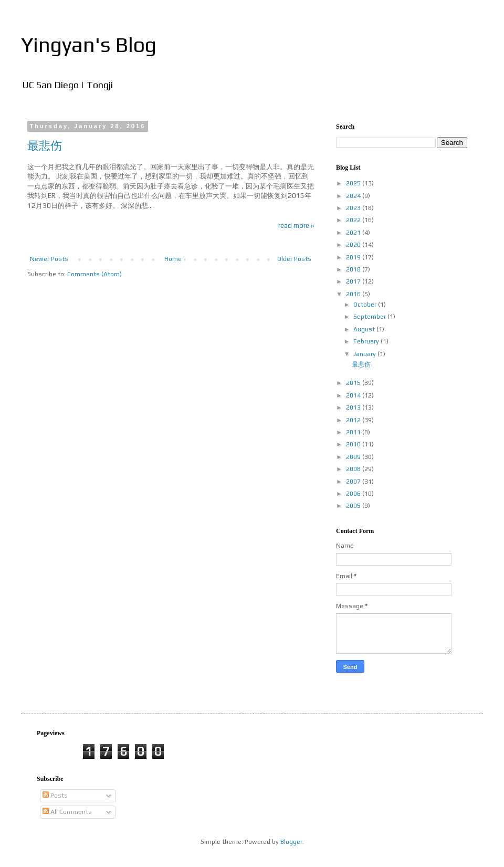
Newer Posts (49, 259)
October (366, 305)
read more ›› (296, 226)
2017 (354, 281)
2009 (354, 457)
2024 (354, 196)
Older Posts (294, 259)
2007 (354, 482)
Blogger (291, 842)
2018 (354, 269)
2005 (354, 506)
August (365, 329)
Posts (55, 796)
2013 (354, 408)
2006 (354, 494)
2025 (354, 183)
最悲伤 (45, 145)
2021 (354, 233)
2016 (354, 294)
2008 (354, 469)
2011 (354, 432)
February (367, 341)
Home (173, 259)
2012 (354, 420)
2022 (354, 220)
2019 (354, 257)
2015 (354, 383)
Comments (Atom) (94, 274)
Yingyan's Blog (89, 45)
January (365, 354)
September (370, 317)
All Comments (67, 812)
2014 (354, 395)
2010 (354, 444)
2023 (354, 208)
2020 (354, 245)
